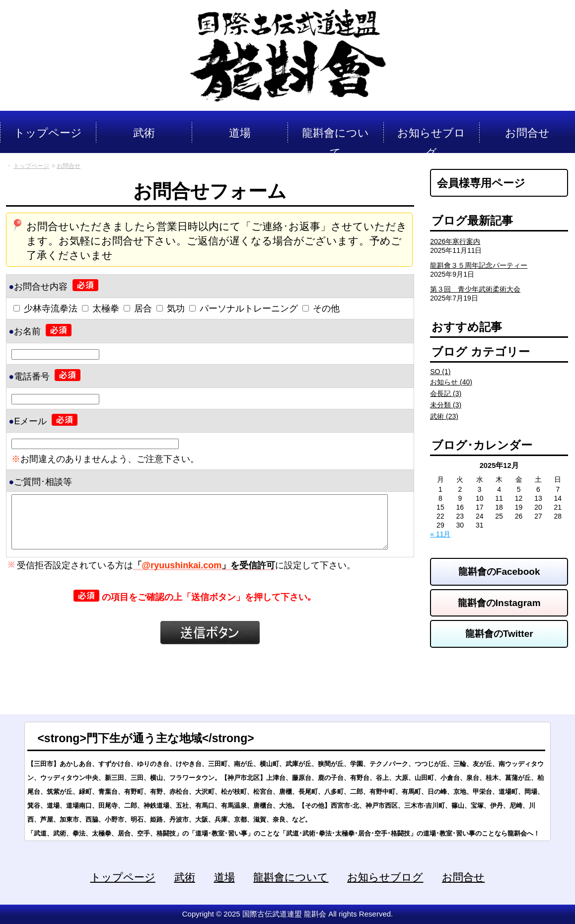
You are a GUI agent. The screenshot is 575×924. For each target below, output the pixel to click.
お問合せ (463, 877)
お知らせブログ (385, 877)
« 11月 (440, 534)
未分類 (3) (446, 405)
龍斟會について (291, 877)
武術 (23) (444, 416)
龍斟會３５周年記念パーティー (479, 265)
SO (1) (440, 372)
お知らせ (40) (451, 382)
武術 (185, 877)
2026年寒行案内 (455, 241)
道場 (224, 877)
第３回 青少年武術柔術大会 (475, 289)
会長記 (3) (446, 393)
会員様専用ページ (481, 183)
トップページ (123, 877)
